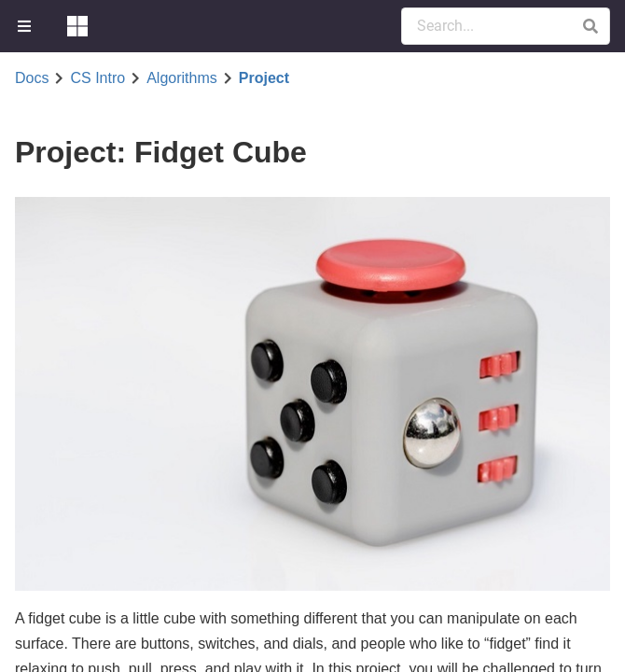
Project (264, 78)
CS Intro (97, 78)
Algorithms (182, 78)
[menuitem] (26, 26)
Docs (32, 78)
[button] (590, 26)
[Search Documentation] (506, 26)
